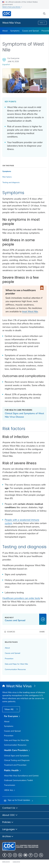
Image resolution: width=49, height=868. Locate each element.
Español (6, 64)
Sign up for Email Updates (19, 800)
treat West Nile (30, 312)
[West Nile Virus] (24, 686)
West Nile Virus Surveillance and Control (21, 776)
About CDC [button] (10, 815)
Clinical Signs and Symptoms (16, 756)
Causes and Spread (30, 31)
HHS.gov (6, 862)
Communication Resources (15, 669)
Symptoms (15, 31)
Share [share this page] (42, 632)
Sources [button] (11, 632)
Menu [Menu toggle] (42, 23)
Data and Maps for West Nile (16, 664)
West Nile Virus (11, 23)
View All (9, 709)
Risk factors (7, 177)
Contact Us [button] (10, 808)
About (5, 31)
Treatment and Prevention (15, 765)
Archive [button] (8, 837)
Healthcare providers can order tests (21, 598)
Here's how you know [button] (12, 7)
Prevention (9, 659)
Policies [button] (8, 822)
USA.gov (16, 862)
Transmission (10, 785)
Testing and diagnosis (11, 183)
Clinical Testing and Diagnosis (17, 760)
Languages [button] (10, 829)
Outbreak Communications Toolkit (18, 780)
